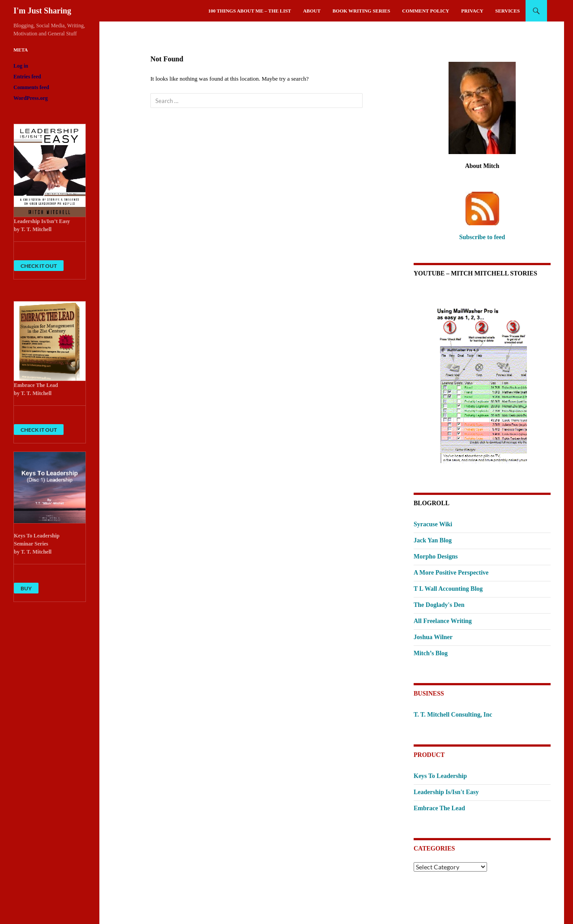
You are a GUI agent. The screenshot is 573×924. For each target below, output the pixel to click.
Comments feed (31, 87)
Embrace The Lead (439, 808)
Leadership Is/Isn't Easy (446, 792)
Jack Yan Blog (433, 540)
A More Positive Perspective (451, 573)
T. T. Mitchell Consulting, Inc (453, 715)
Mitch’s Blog (431, 653)
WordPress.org (31, 98)
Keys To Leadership (440, 776)
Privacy (472, 11)
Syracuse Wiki (433, 524)
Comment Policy (425, 11)
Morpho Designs (436, 557)
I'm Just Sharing (42, 11)
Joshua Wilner (433, 637)
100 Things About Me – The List (250, 11)
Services (507, 11)
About (312, 11)
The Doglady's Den (439, 605)
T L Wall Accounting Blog (448, 589)
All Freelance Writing (443, 621)
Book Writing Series (361, 11)
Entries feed (27, 77)
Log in (21, 66)
